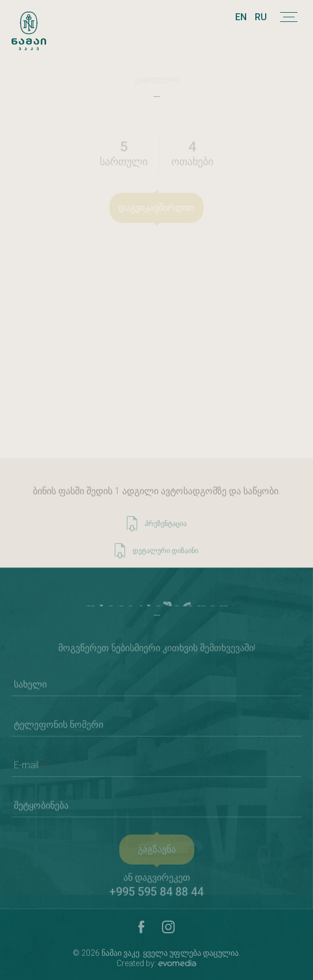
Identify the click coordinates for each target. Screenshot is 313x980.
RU (261, 17)
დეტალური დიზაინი (156, 556)
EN (241, 17)
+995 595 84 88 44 (156, 897)
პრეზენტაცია (157, 529)
